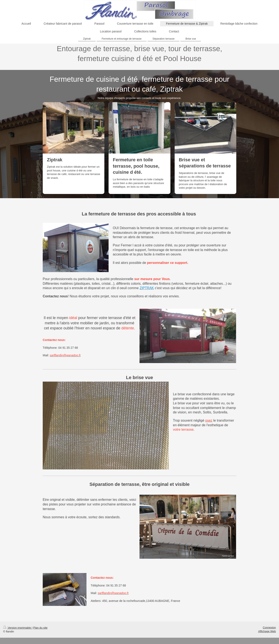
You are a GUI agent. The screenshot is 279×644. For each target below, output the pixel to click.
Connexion (269, 627)
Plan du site (40, 628)
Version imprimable (17, 628)
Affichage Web (267, 631)
